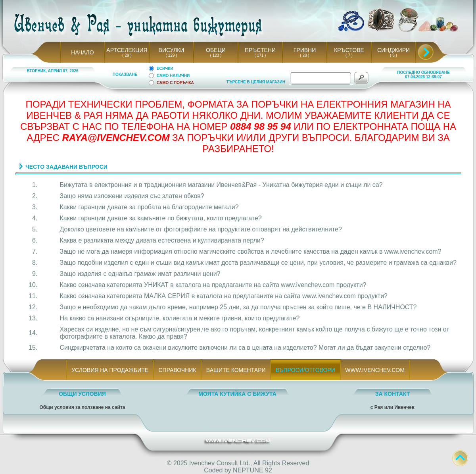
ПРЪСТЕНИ (260, 50)
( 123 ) (216, 55)
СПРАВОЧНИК (177, 370)
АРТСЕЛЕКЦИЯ (127, 50)
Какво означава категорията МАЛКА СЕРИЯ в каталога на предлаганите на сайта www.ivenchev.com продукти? (224, 296)
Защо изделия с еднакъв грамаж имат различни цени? (140, 274)
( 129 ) (171, 55)
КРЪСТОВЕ (349, 50)
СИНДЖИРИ (393, 50)
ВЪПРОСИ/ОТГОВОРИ (305, 370)
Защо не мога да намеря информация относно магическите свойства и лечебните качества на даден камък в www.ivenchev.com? (251, 251)
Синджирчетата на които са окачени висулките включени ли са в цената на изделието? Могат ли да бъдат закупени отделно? (245, 348)
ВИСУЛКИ (172, 50)
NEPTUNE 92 (252, 470)
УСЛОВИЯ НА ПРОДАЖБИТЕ (110, 370)
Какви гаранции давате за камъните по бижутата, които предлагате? (161, 218)
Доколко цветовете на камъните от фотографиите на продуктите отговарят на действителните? (201, 229)
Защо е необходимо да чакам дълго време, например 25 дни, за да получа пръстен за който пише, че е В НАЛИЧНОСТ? (238, 307)
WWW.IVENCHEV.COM (375, 370)
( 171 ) (260, 55)
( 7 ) (349, 55)
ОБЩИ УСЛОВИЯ (82, 394)
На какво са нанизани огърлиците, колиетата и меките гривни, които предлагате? (180, 318)
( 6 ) (393, 55)
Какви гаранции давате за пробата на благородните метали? (149, 207)
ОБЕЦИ (216, 50)
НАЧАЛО (82, 52)
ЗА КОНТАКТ (393, 394)
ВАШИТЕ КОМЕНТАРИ (236, 370)
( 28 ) (305, 55)
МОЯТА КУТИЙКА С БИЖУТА (237, 394)
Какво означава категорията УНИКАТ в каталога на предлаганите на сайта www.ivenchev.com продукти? (213, 285)
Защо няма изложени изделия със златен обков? (132, 196)
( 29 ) (127, 55)
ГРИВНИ (305, 50)
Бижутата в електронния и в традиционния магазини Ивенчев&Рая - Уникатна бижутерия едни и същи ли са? (221, 185)
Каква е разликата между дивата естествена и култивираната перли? (162, 240)
